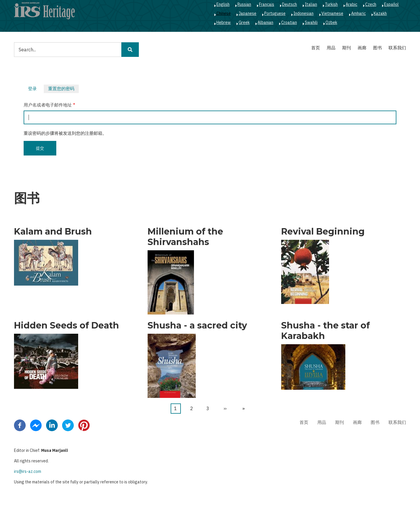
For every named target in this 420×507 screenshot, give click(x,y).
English (223, 4)
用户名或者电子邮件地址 (48, 105)
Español (391, 4)
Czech (371, 4)
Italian (311, 4)
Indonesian (303, 13)
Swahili (311, 22)
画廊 (362, 48)
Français (267, 4)
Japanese (247, 13)
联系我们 (397, 48)
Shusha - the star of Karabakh (325, 331)
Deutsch (289, 4)
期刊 (346, 48)
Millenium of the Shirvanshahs (185, 237)
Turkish (331, 4)
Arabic (351, 4)
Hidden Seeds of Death (66, 326)
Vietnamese (332, 13)
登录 (32, 89)
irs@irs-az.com (28, 471)
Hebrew (224, 22)
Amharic (358, 13)
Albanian (265, 22)
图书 (377, 48)
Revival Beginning (323, 232)
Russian (244, 4)
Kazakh (380, 13)
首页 (316, 48)
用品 (331, 48)
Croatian (289, 22)
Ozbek (331, 22)
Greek (244, 22)
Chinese (224, 13)
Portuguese (275, 13)
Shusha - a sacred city (197, 326)
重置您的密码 (63, 89)
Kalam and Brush (53, 232)
